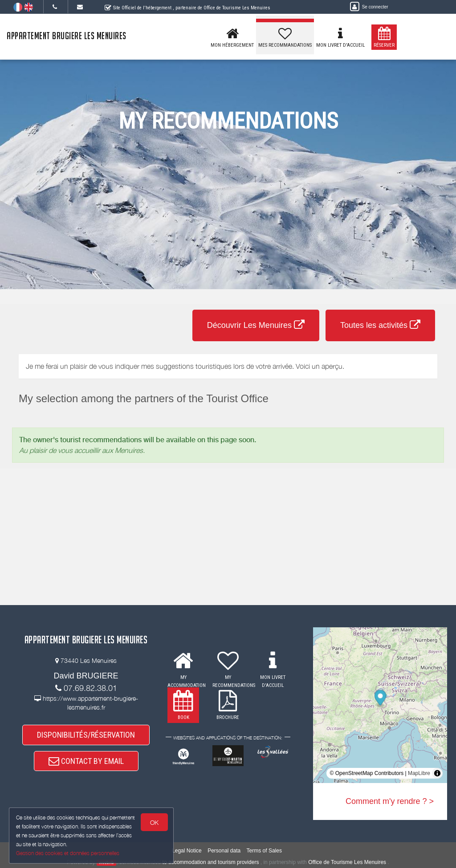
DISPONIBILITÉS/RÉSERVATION (86, 735)
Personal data (224, 851)
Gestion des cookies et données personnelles (68, 853)
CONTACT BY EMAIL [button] (86, 761)
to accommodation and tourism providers (211, 862)
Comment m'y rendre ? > (390, 801)
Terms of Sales (264, 851)
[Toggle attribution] (437, 773)
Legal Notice (187, 851)
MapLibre (419, 773)
